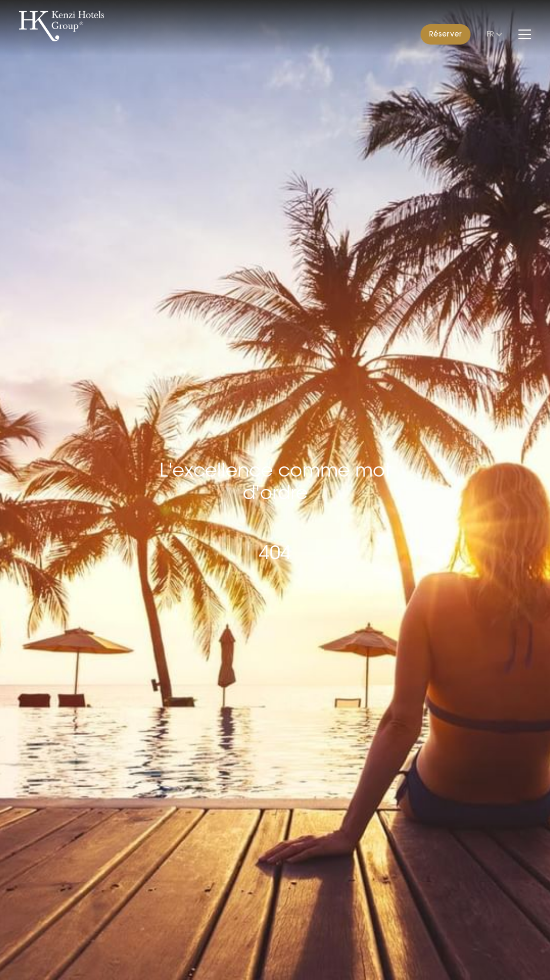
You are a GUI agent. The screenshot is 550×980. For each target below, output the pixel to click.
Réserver (446, 34)
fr (490, 34)
